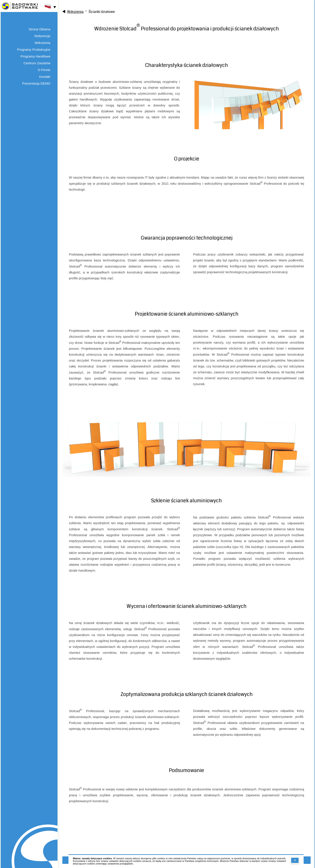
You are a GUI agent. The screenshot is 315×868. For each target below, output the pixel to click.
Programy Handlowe (35, 56)
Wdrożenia (42, 43)
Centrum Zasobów (37, 63)
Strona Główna (39, 29)
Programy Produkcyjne (34, 50)
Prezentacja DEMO (36, 83)
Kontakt (45, 77)
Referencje (42, 36)
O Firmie (44, 70)
